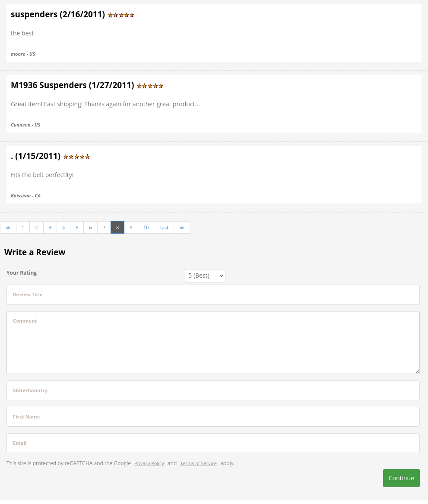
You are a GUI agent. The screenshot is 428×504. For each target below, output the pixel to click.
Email (20, 443)
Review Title (28, 294)
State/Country (30, 390)
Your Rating (22, 273)
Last (164, 227)
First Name (26, 417)
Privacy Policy (149, 463)
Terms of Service (198, 463)
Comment (25, 321)
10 (146, 227)
